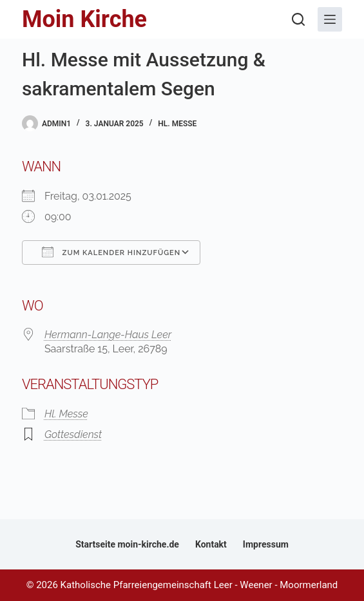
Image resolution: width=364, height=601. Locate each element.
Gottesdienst (73, 434)
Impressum (266, 544)
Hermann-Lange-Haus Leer (108, 335)
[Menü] (330, 19)
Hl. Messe (177, 124)
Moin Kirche (84, 19)
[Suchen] (298, 19)
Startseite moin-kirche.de (127, 544)
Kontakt (211, 544)
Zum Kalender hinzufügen (111, 252)
